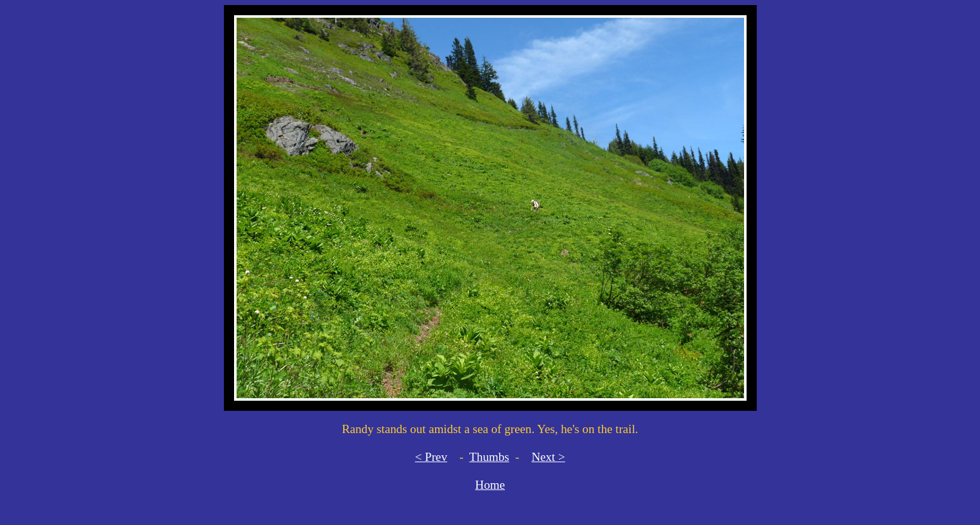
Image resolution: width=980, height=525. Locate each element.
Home (490, 485)
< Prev (431, 457)
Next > (548, 457)
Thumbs (489, 457)
